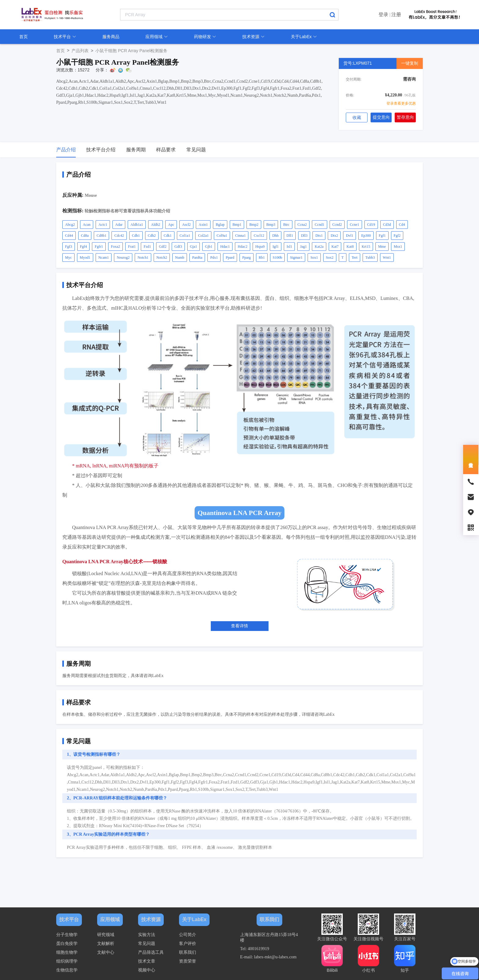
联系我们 (188, 952)
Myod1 (85, 258)
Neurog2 (123, 258)
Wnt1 (387, 258)
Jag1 (303, 247)
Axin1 (203, 225)
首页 (24, 37)
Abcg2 (70, 225)
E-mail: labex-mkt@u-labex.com (268, 957)
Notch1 (143, 258)
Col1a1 (185, 236)
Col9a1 (222, 236)
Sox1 (314, 258)
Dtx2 (334, 236)
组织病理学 (67, 961)
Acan (87, 225)
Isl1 (289, 247)
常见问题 (147, 944)
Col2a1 (203, 236)
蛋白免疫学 (67, 944)
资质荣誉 (188, 961)
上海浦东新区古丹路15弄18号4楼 (269, 937)
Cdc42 (119, 236)
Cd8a (85, 236)
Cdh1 (136, 236)
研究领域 (106, 935)
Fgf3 (69, 247)
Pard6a (197, 258)
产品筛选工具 (151, 952)
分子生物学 (67, 935)
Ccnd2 (337, 225)
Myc (68, 258)
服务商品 (111, 37)
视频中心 (147, 970)
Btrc (286, 225)
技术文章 (147, 961)
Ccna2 (302, 225)
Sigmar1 (296, 258)
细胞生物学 (67, 952)
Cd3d (387, 225)
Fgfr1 (99, 247)
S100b (278, 258)
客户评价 (188, 944)
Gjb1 (209, 247)
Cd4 (402, 225)
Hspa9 (260, 247)
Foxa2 (115, 247)
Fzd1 (147, 247)
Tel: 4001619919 (255, 949)
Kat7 (335, 247)
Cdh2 (152, 236)
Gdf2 (163, 247)
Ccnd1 (319, 225)
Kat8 (350, 247)
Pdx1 (214, 258)
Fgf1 (382, 236)
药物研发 (205, 37)
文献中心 (106, 952)
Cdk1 (168, 236)
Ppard (230, 258)
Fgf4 (84, 247)
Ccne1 (355, 225)
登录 (383, 14)
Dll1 (290, 236)
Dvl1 (349, 236)
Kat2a (319, 247)
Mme (382, 247)
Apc (171, 225)
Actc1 (103, 225)
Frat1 (132, 247)
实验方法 (147, 935)
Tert (355, 258)
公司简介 (188, 935)
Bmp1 (237, 225)
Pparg (247, 258)
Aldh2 (155, 225)
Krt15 (366, 247)
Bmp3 (271, 225)
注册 (396, 14)
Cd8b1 (101, 236)
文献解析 (106, 944)
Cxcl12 (259, 236)
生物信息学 (67, 970)
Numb (180, 258)
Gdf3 (178, 247)
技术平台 (65, 37)
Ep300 (366, 236)
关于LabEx (304, 37)
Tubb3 (370, 258)
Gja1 (194, 247)
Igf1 (276, 247)
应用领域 (157, 37)
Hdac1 (225, 247)
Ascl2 (186, 225)
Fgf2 (397, 236)
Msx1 (398, 247)
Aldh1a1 (137, 225)
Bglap (220, 225)
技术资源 (254, 37)
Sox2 (330, 258)
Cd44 (69, 236)
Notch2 (162, 258)
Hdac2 (242, 247)
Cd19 (371, 225)
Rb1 (262, 258)
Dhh (275, 236)
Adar (119, 225)
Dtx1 (319, 236)
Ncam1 (104, 258)
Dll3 (304, 236)
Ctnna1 (241, 236)
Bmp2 (254, 225)
